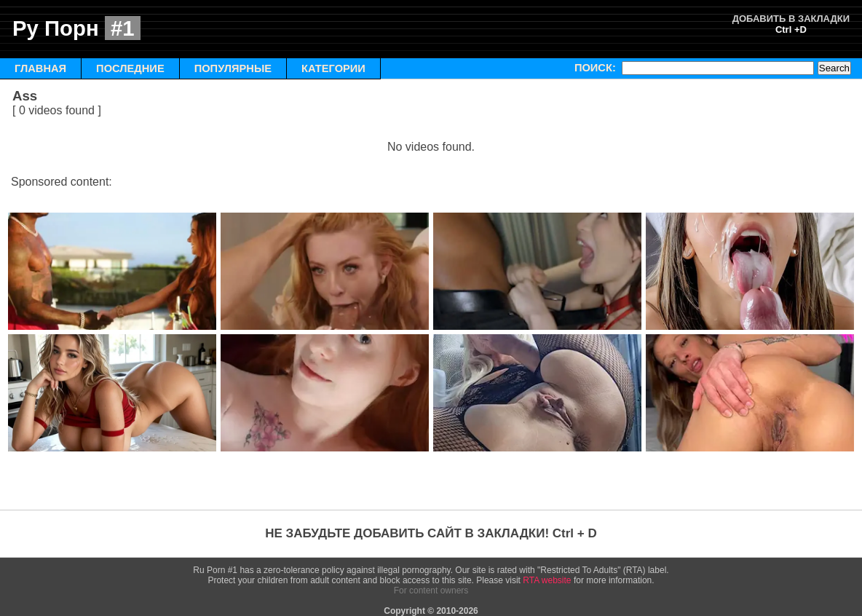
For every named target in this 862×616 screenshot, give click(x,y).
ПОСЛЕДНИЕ (130, 68)
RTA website (547, 580)
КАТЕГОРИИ (333, 68)
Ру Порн (76, 28)
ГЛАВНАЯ (40, 68)
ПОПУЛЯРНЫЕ (233, 68)
